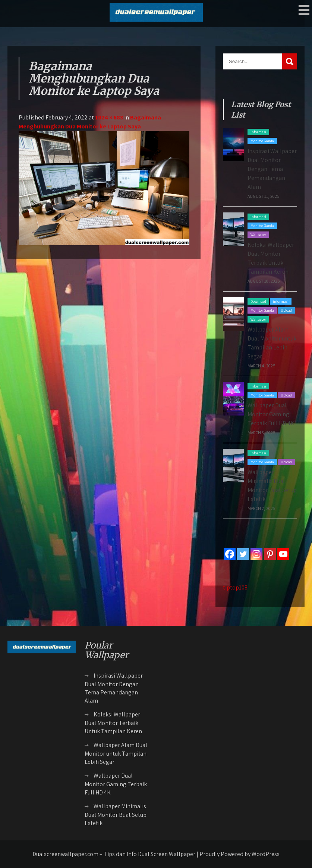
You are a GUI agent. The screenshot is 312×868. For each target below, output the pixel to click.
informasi (258, 132)
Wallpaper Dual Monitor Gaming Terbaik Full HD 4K (271, 414)
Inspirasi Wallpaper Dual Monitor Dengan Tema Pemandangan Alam (272, 169)
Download (258, 301)
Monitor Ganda (262, 141)
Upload (286, 310)
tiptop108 (235, 587)
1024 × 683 (109, 117)
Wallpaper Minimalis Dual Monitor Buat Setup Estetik (116, 815)
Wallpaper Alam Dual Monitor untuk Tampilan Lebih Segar (116, 753)
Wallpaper (258, 235)
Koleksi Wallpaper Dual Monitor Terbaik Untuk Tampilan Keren (113, 723)
